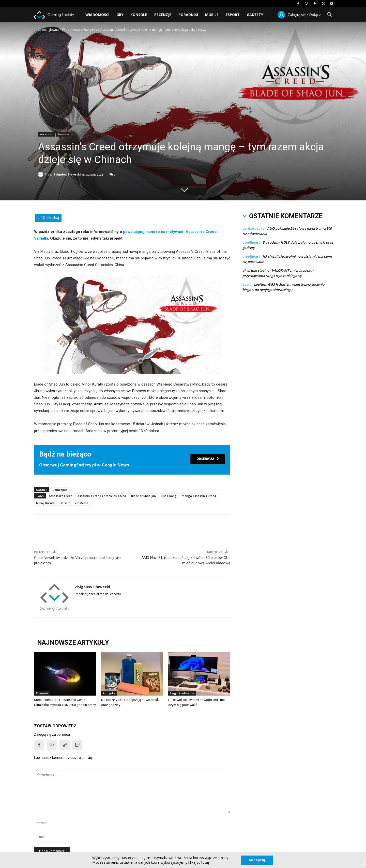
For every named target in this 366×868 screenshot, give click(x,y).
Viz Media (81, 503)
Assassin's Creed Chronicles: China (102, 496)
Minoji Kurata (45, 503)
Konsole (139, 15)
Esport (233, 15)
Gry (120, 15)
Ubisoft (65, 503)
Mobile (212, 15)
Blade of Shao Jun (143, 496)
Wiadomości (97, 15)
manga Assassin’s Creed (199, 496)
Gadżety (255, 15)
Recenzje (163, 15)
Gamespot (60, 490)
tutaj (205, 862)
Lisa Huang (169, 496)
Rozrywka (90, 30)
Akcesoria (42, 693)
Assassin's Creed (61, 496)
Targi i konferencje (182, 693)
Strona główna (48, 30)
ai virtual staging (256, 270)
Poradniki (188, 15)
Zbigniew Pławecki (67, 174)
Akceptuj (257, 860)
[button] (329, 15)
